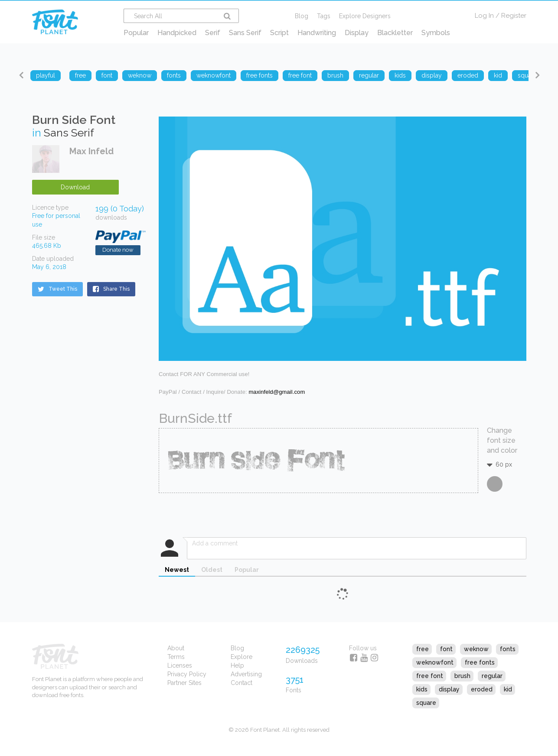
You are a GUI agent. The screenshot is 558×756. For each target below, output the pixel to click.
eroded (482, 689)
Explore (241, 657)
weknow (476, 649)
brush (462, 676)
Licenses (180, 665)
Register (514, 16)
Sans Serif (245, 33)
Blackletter (395, 33)
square (426, 703)
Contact (241, 683)
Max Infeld (91, 151)
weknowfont (435, 662)
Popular (136, 33)
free (423, 649)
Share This (111, 289)
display (449, 689)
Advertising (246, 674)
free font (430, 676)
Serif (213, 33)
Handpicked (177, 33)
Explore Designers (365, 16)
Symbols (436, 33)
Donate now (118, 250)
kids (422, 689)
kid (508, 689)
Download (75, 187)
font (446, 649)
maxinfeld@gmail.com (277, 392)
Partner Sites (184, 683)
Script (279, 33)
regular (492, 676)
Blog (302, 16)
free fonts (480, 662)
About (176, 648)
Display (357, 33)
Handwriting (317, 33)
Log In (484, 16)
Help (237, 665)
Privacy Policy (187, 674)
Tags (324, 16)
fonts (508, 649)
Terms (176, 657)
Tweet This (57, 289)
